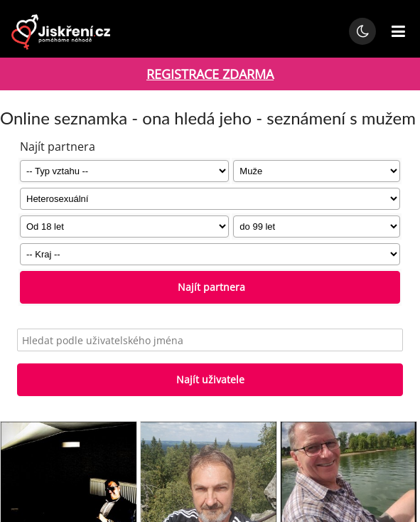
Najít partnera (210, 287)
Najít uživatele (210, 379)
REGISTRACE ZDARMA (210, 74)
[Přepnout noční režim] (362, 31)
